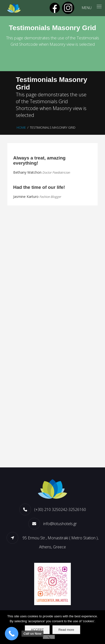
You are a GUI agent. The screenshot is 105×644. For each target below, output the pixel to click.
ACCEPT (37, 630)
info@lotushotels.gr (60, 524)
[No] (49, 637)
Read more (66, 630)
